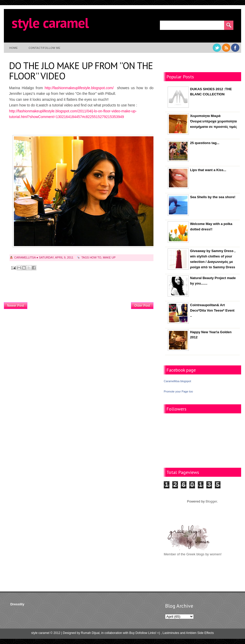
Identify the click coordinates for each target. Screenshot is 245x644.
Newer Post (16, 306)
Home (14, 48)
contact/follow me (44, 48)
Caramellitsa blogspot (177, 381)
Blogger (211, 501)
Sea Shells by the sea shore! (213, 197)
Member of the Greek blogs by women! (193, 554)
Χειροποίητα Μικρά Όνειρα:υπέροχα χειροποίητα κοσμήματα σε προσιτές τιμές (214, 121)
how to (96, 257)
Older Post (142, 306)
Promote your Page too (178, 391)
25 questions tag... (205, 143)
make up (109, 257)
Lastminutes (171, 633)
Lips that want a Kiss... (208, 170)
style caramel (50, 23)
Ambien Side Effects (200, 633)
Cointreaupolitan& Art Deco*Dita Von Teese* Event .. (212, 310)
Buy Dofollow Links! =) (145, 633)
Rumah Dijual (90, 633)
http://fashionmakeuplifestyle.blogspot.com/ (79, 88)
